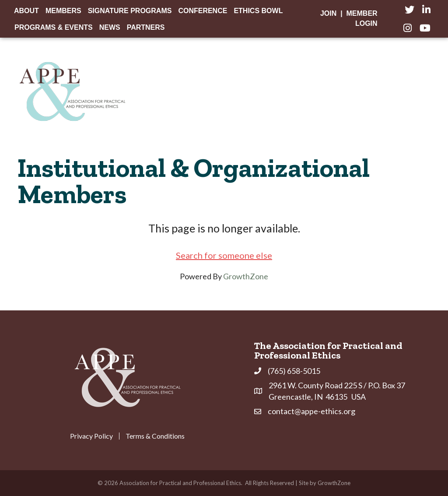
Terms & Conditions (155, 436)
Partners (146, 27)
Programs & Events (54, 27)
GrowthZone (246, 276)
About (26, 11)
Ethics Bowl (258, 11)
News (110, 27)
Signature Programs (130, 11)
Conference (203, 11)
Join (328, 13)
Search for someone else (224, 255)
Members (63, 11)
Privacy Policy (91, 436)
